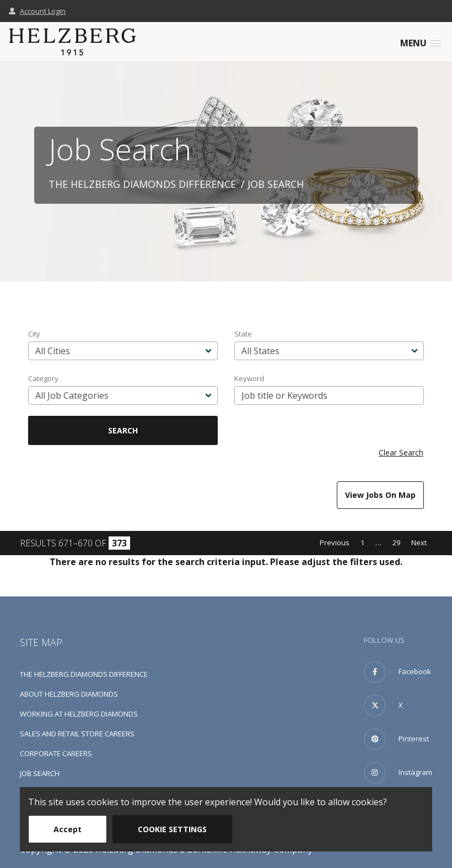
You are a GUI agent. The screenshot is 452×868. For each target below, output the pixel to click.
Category (43, 378)
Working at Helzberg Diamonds (79, 714)
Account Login (37, 11)
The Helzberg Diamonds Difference (142, 184)
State (243, 334)
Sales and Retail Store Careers (77, 734)
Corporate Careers (56, 753)
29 (396, 542)
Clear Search (401, 452)
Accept (68, 829)
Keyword (249, 378)
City (34, 334)
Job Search (40, 773)
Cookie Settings (172, 829)
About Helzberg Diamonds (69, 694)
